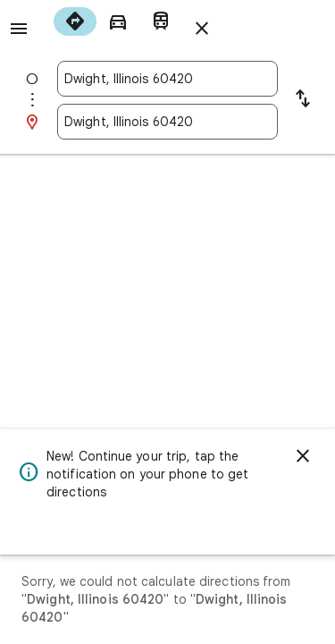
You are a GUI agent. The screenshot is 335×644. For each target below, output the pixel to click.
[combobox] (167, 79)
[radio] (75, 21)
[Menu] (19, 29)
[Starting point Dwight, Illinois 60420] (167, 79)
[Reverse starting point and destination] (303, 100)
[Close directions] (202, 29)
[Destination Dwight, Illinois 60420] (167, 122)
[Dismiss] (303, 456)
